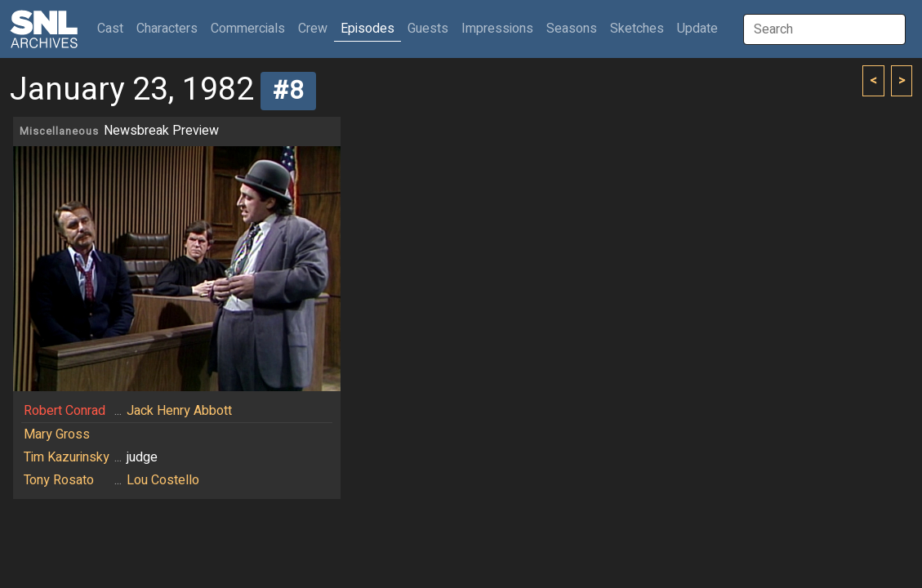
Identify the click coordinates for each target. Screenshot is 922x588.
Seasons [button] (572, 29)
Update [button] (697, 29)
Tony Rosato (59, 480)
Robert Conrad (65, 411)
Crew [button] (313, 29)
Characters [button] (167, 29)
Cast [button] (114, 28)
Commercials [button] (248, 29)
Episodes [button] (367, 29)
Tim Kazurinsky (67, 457)
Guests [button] (428, 29)
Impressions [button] (497, 29)
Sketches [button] (637, 29)
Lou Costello (163, 480)
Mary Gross (57, 434)
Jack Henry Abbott (179, 411)
